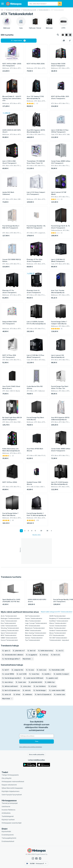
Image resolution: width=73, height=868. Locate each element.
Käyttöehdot (6, 831)
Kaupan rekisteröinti (9, 785)
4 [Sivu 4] (32, 531)
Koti (2, 10)
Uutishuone (6, 806)
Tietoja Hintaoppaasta (10, 775)
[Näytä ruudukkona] (63, 35)
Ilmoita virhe (37, 535)
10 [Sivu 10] (41, 531)
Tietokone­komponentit (29, 10)
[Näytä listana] (66, 35)
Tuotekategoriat (8, 816)
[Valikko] (3, 4)
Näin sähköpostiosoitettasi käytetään (31, 747)
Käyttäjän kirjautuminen (11, 791)
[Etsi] (60, 4)
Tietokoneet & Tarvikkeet (13, 10)
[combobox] (43, 4)
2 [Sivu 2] (25, 531)
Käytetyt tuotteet (8, 820)
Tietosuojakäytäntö (9, 838)
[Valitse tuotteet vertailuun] (64, 41)
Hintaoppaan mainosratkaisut (13, 781)
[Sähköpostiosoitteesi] (37, 736)
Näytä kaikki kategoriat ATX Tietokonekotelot (57, 612)
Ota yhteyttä (6, 778)
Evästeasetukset (8, 841)
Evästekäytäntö (8, 835)
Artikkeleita (6, 813)
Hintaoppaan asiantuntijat (12, 823)
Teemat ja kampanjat (10, 803)
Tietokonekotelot (43, 10)
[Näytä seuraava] (51, 531)
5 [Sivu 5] (35, 531)
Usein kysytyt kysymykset (12, 795)
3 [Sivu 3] (28, 531)
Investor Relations (8, 810)
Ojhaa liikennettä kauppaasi (12, 788)
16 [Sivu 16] (47, 531)
